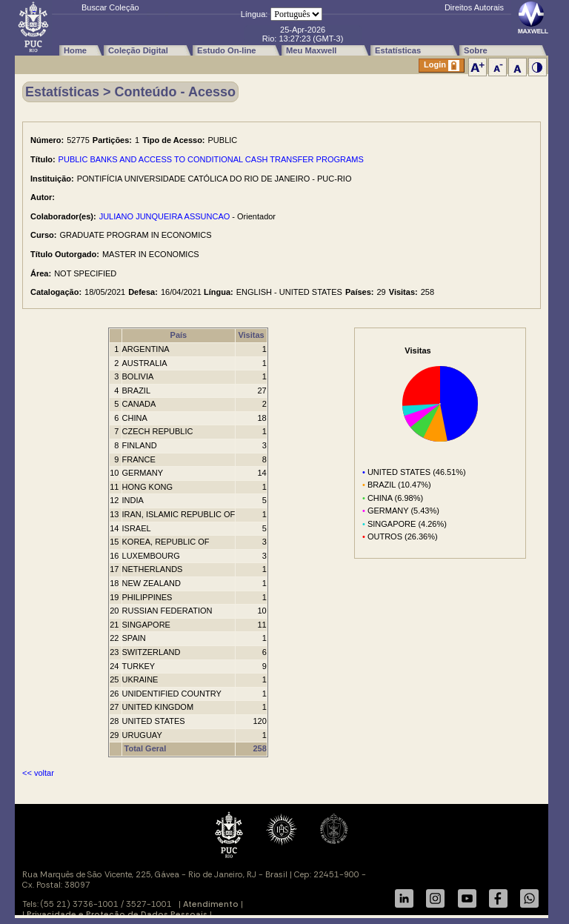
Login (442, 66)
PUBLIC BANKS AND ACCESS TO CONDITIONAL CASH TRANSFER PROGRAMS (211, 159)
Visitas (251, 335)
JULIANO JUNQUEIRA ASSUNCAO (165, 216)
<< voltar (38, 773)
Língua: (254, 14)
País (179, 335)
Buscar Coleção (110, 7)
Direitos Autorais (474, 7)
